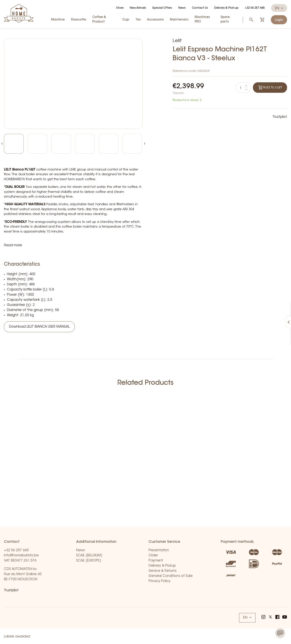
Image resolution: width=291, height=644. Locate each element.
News (182, 8)
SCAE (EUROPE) (89, 561)
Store (120, 8)
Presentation (159, 550)
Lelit (177, 41)
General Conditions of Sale (171, 576)
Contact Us (200, 8)
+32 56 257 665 (255, 8)
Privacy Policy (160, 581)
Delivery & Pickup (162, 566)
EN (279, 8)
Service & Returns (163, 571)
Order (153, 555)
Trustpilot (280, 117)
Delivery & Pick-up (226, 8)
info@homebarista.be (21, 555)
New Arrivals (138, 8)
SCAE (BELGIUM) (89, 555)
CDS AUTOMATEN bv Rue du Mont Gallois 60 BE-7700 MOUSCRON (23, 574)
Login (279, 20)
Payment (156, 561)
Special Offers (162, 8)
